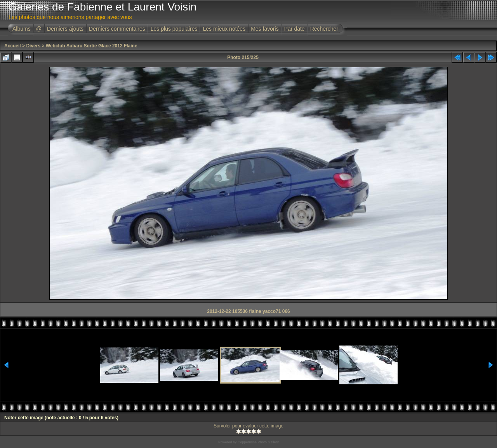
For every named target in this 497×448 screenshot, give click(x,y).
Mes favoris (265, 29)
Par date (295, 29)
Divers (33, 46)
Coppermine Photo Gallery (258, 442)
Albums (22, 29)
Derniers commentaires (117, 29)
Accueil (13, 46)
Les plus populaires (174, 29)
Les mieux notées (224, 29)
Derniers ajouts (65, 29)
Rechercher (324, 29)
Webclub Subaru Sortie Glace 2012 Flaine (92, 46)
